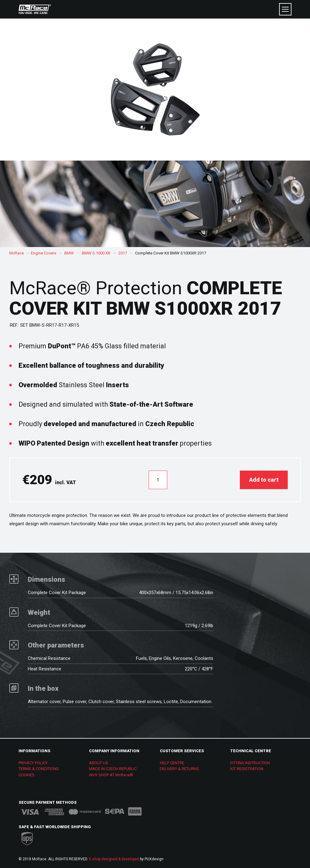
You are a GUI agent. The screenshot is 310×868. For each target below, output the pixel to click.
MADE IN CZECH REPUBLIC (113, 769)
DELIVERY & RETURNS (179, 769)
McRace (17, 253)
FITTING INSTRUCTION (250, 763)
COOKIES (27, 775)
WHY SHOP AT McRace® (111, 775)
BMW (69, 253)
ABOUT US (99, 763)
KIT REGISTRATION (247, 769)
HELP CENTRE (172, 763)
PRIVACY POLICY (33, 763)
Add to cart (264, 480)
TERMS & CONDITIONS (39, 769)
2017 (123, 253)
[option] (155, 204)
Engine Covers (44, 253)
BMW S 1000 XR (96, 253)
